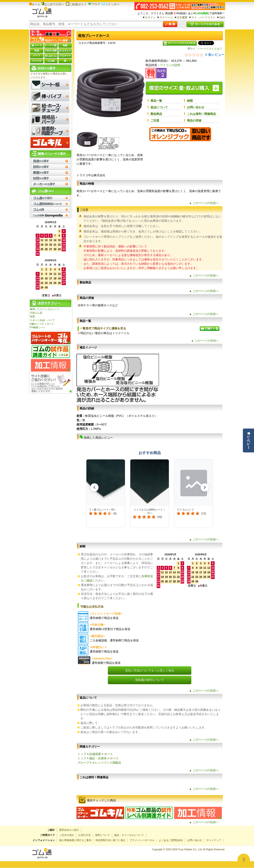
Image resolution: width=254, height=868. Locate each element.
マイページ (166, 17)
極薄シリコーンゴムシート (45, 309)
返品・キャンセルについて (129, 835)
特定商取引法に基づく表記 (111, 840)
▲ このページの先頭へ (204, 203)
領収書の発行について (150, 680)
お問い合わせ (196, 107)
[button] (94, 487)
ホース (108, 754)
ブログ (94, 4)
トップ (82, 754)
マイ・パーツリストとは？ (205, 49)
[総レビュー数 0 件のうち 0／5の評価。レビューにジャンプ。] (205, 55)
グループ (83, 763)
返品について (159, 107)
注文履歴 (182, 17)
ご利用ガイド (76, 5)
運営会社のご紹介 (69, 830)
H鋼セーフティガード (42, 324)
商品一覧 (156, 101)
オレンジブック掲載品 (107, 763)
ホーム (35, 4)
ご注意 (155, 120)
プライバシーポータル (142, 840)
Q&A (222, 17)
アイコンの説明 (170, 65)
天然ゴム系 (36, 313)
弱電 (32, 317)
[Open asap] (244, 860)
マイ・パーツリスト (203, 17)
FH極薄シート (38, 327)
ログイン (150, 17)
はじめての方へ (53, 4)
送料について (102, 835)
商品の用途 (194, 120)
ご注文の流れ (67, 835)
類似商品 (156, 114)
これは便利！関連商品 (201, 114)
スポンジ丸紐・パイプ (42, 320)
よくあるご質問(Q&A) (171, 840)
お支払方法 (85, 835)
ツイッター (110, 4)
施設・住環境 (98, 758)
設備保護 (95, 754)
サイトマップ (214, 840)
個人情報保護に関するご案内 (75, 840)
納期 (190, 101)
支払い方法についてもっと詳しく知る (150, 670)
